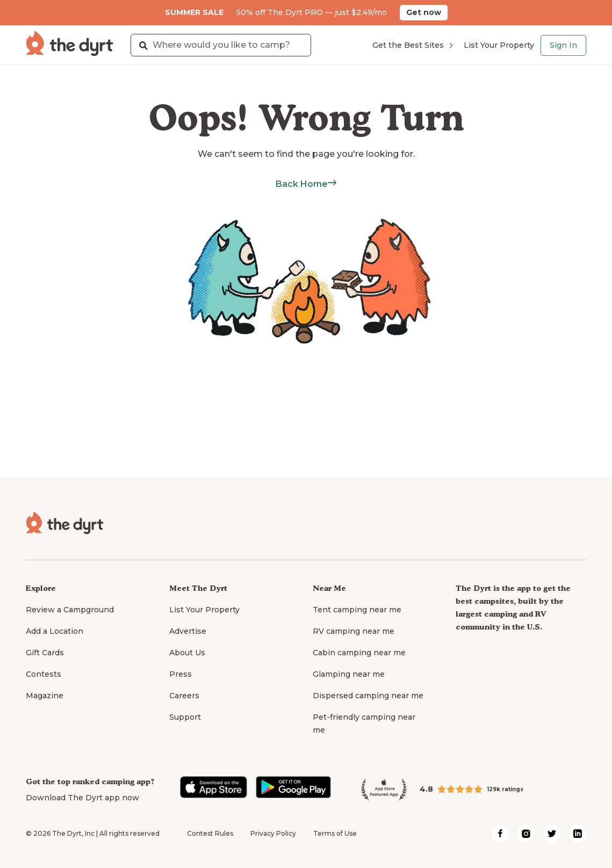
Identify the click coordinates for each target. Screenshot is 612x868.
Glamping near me (349, 674)
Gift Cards (45, 653)
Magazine (45, 696)
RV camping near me (354, 631)
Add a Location (55, 631)
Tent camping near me (357, 610)
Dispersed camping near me (368, 696)
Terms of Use (335, 833)
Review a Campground (70, 610)
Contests (44, 674)
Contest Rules (210, 833)
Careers (184, 696)
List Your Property (499, 45)
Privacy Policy (273, 833)
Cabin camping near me (359, 653)
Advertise (188, 631)
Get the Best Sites (412, 45)
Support (185, 717)
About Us (187, 653)
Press (181, 674)
